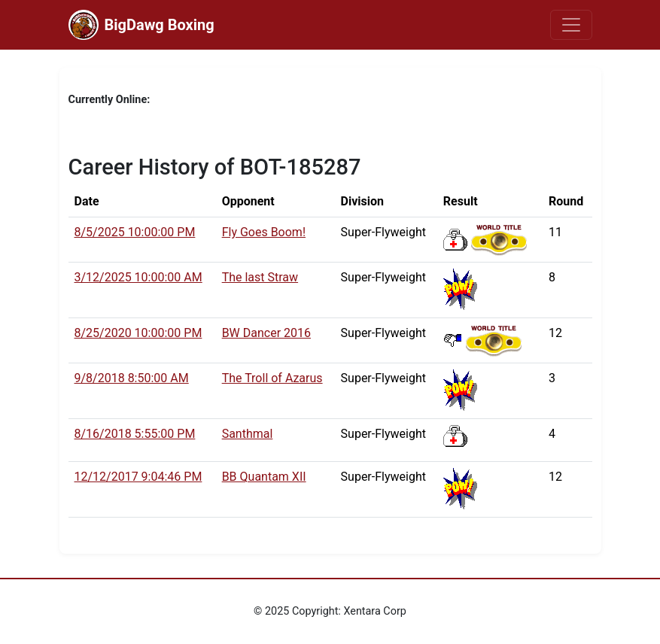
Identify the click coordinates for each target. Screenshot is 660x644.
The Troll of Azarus (272, 378)
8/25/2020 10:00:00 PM (138, 333)
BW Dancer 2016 (266, 333)
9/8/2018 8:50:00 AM (132, 378)
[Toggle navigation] (571, 25)
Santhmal (248, 434)
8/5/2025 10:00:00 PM (135, 232)
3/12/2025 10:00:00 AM (138, 277)
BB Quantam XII (264, 477)
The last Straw (260, 277)
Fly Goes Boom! (264, 232)
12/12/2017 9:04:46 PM (138, 477)
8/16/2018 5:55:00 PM (135, 434)
